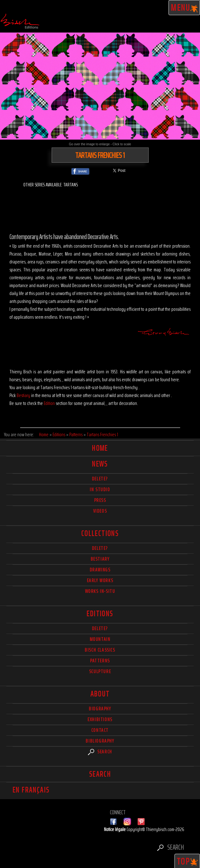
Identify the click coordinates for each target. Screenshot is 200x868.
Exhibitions (100, 719)
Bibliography (100, 741)
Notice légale (115, 829)
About (100, 694)
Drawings (100, 570)
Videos (100, 511)
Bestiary (23, 395)
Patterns (100, 661)
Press (100, 500)
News (100, 464)
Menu (184, 8)
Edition (49, 403)
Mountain (100, 639)
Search (100, 752)
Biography (100, 709)
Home (100, 448)
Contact (100, 730)
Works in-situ (100, 591)
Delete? (100, 628)
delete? (100, 479)
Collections (100, 533)
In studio (100, 489)
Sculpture (100, 671)
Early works (100, 580)
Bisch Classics (100, 650)
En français (31, 790)
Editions (100, 614)
